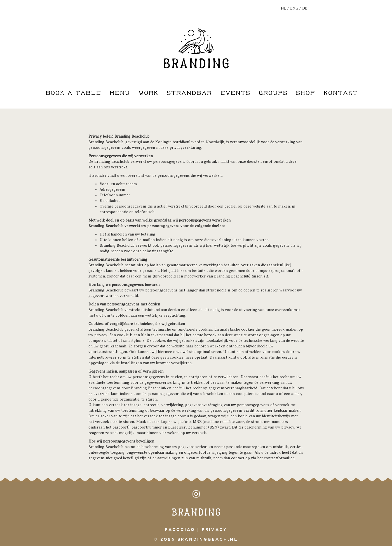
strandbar (190, 93)
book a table (74, 93)
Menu (120, 93)
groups (273, 93)
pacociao (180, 530)
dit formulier (261, 410)
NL (284, 8)
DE (305, 8)
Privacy (214, 530)
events (235, 93)
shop (306, 93)
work (148, 93)
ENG (294, 8)
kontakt (341, 93)
